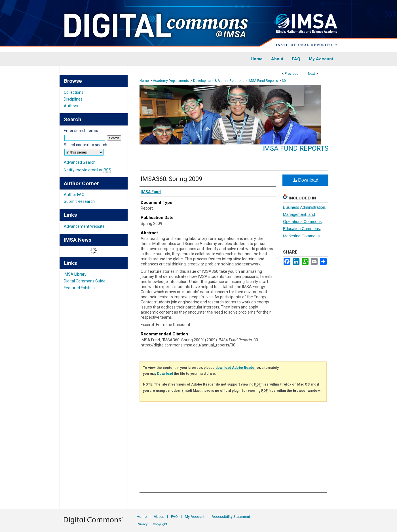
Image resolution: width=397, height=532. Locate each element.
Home (144, 81)
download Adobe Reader (236, 368)
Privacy (142, 524)
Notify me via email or (87, 170)
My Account (195, 517)
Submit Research (79, 201)
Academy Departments (171, 81)
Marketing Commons (301, 236)
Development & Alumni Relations (219, 81)
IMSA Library (75, 274)
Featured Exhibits (79, 288)
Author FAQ (74, 195)
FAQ (174, 517)
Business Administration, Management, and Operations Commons (305, 214)
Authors (71, 106)
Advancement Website (84, 226)
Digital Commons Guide (85, 281)
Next (312, 74)
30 (284, 81)
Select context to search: (86, 145)
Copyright (160, 524)
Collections (74, 92)
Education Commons (301, 229)
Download (306, 180)
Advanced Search (80, 162)
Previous (292, 74)
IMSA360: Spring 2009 (171, 179)
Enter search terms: (81, 131)
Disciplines (73, 99)
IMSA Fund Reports (263, 81)
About (159, 517)
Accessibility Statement (231, 517)
